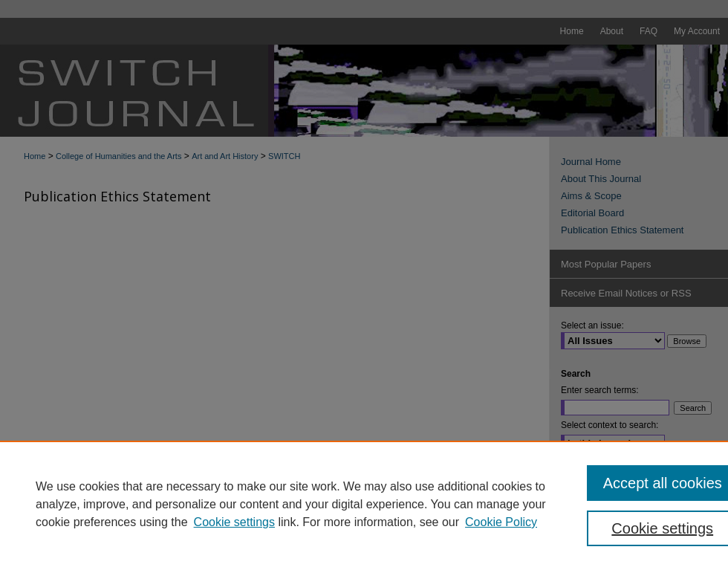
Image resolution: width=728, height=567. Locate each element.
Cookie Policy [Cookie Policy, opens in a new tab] (501, 522)
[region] (364, 504)
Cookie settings (234, 522)
